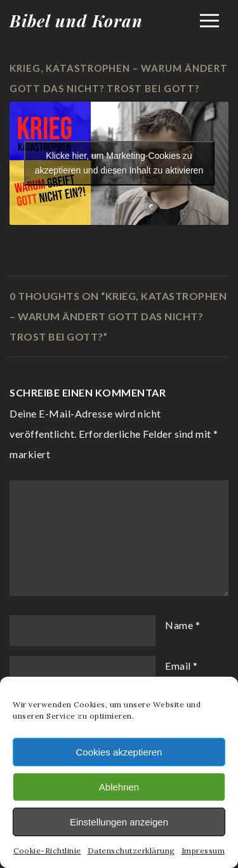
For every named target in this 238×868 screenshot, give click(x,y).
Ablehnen (119, 787)
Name (179, 625)
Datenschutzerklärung (131, 851)
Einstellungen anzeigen (119, 822)
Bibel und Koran (76, 21)
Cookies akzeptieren (119, 752)
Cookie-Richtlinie (47, 851)
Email (178, 666)
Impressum (203, 851)
